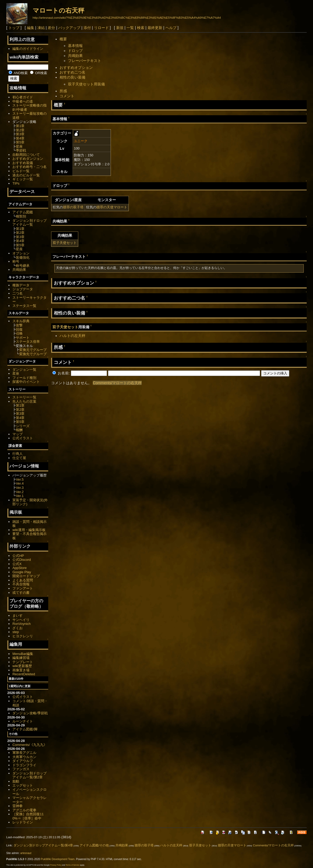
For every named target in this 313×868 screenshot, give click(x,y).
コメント (67, 96)
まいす (18, 616)
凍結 (41, 28)
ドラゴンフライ (24, 765)
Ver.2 (20, 492)
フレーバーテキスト (85, 61)
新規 (120, 28)
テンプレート (23, 662)
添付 (87, 28)
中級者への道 (23, 101)
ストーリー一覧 (24, 397)
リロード (101, 28)
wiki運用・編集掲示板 (29, 530)
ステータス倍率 (28, 342)
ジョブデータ (23, 289)
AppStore (19, 568)
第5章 (20, 142)
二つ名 (18, 293)
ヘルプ (171, 28)
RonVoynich (21, 624)
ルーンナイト (23, 721)
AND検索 (18, 73)
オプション (21, 253)
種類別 (21, 216)
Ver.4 (20, 483)
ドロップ (75, 51)
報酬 (19, 430)
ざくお (18, 628)
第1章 (20, 126)
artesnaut (26, 853)
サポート (23, 338)
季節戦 (21, 150)
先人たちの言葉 (24, 401)
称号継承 (23, 266)
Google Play (22, 572)
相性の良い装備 (72, 77)
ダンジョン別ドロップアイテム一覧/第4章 (43, 845)
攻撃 (19, 325)
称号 (16, 261)
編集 (31, 28)
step (16, 632)
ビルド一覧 (21, 171)
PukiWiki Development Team (58, 859)
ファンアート (23, 588)
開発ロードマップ (26, 576)
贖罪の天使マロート (112, 207)
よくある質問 (23, 580)
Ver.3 (20, 488)
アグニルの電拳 (24, 810)
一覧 (130, 28)
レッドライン (23, 822)
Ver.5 (20, 479)
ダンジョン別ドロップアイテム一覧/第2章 (30, 775)
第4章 (20, 138)
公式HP (18, 556)
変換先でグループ (33, 354)
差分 (51, 28)
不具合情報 (21, 584)
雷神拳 (18, 806)
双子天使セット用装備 (86, 84)
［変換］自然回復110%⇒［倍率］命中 (28, 816)
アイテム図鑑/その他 (94, 845)
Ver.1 (20, 496)
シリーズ (23, 426)
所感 (63, 91)
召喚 (19, 333)
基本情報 (75, 46)
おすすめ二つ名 (72, 72)
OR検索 (39, 73)
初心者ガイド (23, 97)
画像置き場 (21, 670)
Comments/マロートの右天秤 (117, 383)
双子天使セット (65, 243)
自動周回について (26, 155)
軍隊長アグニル (24, 753)
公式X (17, 564)
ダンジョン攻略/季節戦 (30, 713)
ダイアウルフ (23, 761)
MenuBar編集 (23, 654)
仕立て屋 (19, 458)
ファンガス (21, 769)
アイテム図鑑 (23, 212)
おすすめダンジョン (28, 159)
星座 (19, 146)
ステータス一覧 (24, 306)
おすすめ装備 (23, 163)
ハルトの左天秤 (72, 336)
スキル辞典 (21, 321)
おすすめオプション (76, 67)
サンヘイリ (21, 620)
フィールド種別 (24, 378)
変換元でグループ (33, 350)
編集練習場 (21, 658)
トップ (14, 28)
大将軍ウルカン (24, 757)
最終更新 (155, 28)
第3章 (20, 134)
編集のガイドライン (28, 49)
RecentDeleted (24, 674)
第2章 (20, 130)
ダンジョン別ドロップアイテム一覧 (30, 223)
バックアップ (69, 28)
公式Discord (22, 560)
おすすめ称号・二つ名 (30, 167)
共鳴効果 (75, 56)
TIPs (16, 183)
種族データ (21, 285)
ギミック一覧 (23, 179)
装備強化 (23, 257)
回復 (19, 329)
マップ (18, 434)
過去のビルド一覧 (26, 175)
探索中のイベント (26, 382)
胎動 (16, 781)
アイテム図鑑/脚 (25, 729)
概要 (63, 39)
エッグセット (23, 785)
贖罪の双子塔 (73, 207)
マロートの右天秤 (58, 10)
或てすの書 (21, 593)
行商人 (18, 454)
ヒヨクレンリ (23, 636)
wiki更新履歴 (22, 666)
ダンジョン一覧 (24, 370)
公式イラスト (23, 438)
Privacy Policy (56, 865)
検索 (141, 28)
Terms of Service (72, 865)
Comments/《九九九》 (30, 745)
